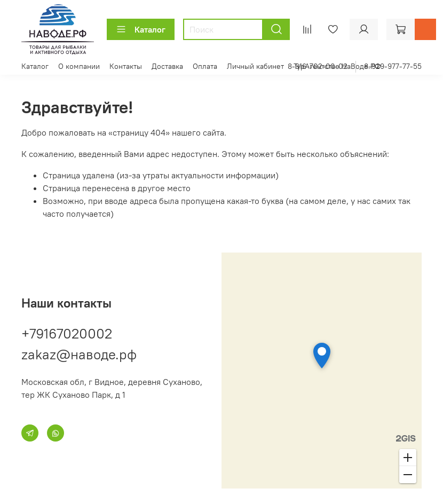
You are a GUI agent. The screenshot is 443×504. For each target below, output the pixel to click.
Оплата (205, 66)
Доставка (167, 66)
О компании (79, 66)
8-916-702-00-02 (318, 66)
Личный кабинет (255, 66)
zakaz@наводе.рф (79, 354)
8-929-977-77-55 (393, 66)
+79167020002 (67, 333)
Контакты (126, 66)
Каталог (141, 29)
